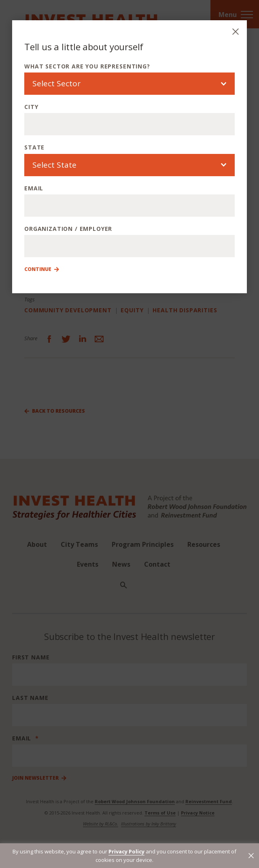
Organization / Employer (68, 229)
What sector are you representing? (87, 66)
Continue (38, 269)
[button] (251, 856)
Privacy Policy (126, 851)
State (34, 147)
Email (34, 188)
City (31, 107)
